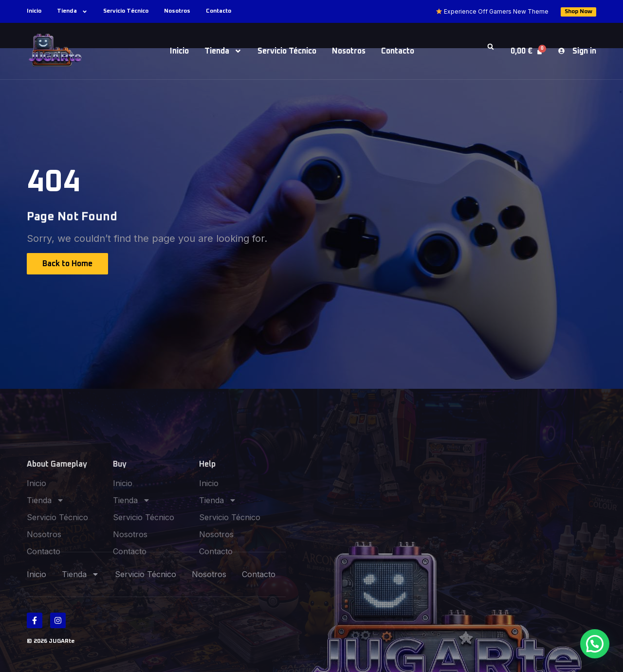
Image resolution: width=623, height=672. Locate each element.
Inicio (34, 11)
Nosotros (177, 11)
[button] (491, 47)
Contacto (219, 11)
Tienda (72, 11)
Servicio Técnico (126, 11)
